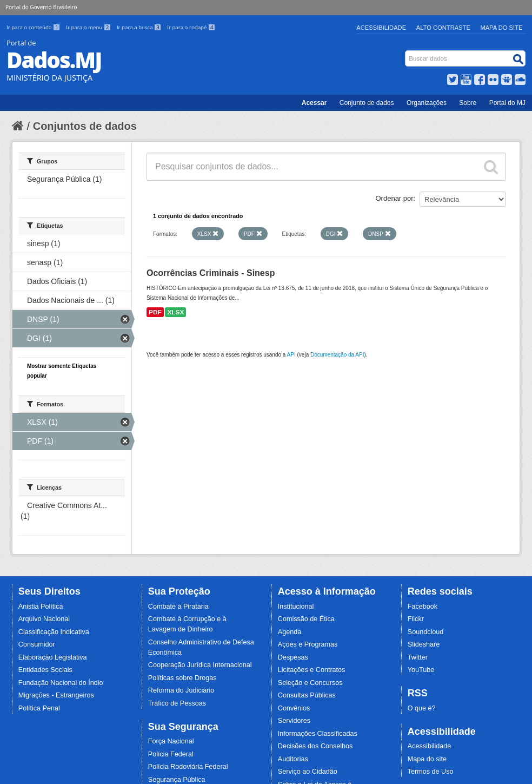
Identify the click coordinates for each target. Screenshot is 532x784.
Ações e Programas (308, 644)
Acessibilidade (381, 28)
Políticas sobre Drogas (182, 678)
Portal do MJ (507, 103)
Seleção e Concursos (310, 683)
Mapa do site (427, 759)
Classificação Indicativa (54, 632)
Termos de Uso (431, 772)
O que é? (422, 708)
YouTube (421, 670)
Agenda (290, 632)
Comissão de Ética (306, 619)
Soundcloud (426, 632)
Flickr (416, 619)
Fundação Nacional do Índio (61, 683)
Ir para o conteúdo (34, 27)
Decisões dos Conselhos (315, 746)
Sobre (468, 103)
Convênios (294, 708)
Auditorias (293, 759)
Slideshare (424, 644)
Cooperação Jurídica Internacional (200, 665)
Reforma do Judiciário (181, 690)
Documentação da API (337, 355)
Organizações (427, 103)
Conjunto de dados (367, 103)
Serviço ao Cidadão (308, 772)
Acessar (314, 103)
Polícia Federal (171, 754)
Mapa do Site (502, 28)
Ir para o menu (89, 27)
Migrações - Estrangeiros (56, 695)
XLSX (175, 312)
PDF (155, 312)
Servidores (294, 721)
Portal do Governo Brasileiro (41, 7)
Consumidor (37, 644)
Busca (406, 53)
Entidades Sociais (45, 670)
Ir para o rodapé (191, 27)
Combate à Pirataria (178, 607)
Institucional (296, 607)
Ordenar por (395, 198)
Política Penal (39, 708)
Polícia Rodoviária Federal (188, 767)
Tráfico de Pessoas (177, 703)
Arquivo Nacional (44, 619)
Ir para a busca (140, 27)
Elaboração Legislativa (53, 657)
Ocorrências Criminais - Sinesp (211, 273)
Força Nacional (171, 741)
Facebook (423, 607)
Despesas (293, 657)
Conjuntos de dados (85, 126)
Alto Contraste (443, 28)
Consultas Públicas (307, 695)
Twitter (418, 657)
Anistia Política (41, 607)
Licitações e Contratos (312, 670)
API (291, 355)
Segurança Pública (177, 780)
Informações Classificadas (318, 734)
